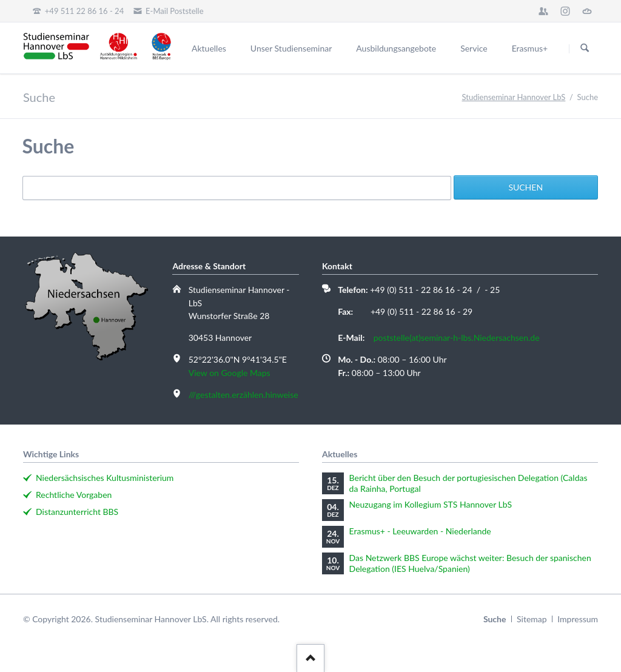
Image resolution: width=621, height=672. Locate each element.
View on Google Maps (230, 373)
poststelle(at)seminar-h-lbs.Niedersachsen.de (457, 338)
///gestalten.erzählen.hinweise (243, 395)
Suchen (585, 49)
